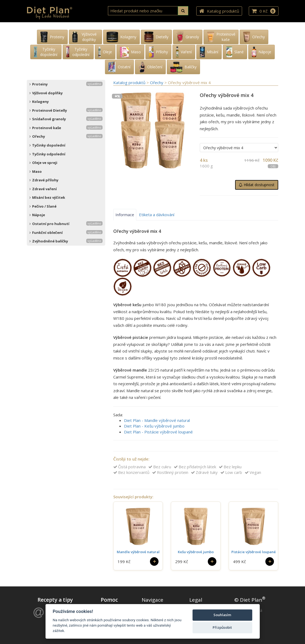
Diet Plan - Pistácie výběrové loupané (158, 432)
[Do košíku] (154, 561)
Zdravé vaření (43, 189)
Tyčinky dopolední (47, 145)
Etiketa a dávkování (157, 215)
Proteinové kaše (66, 128)
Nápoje (37, 215)
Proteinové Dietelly (66, 110)
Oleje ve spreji (43, 163)
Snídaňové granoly (66, 119)
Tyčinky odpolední (47, 154)
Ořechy (66, 136)
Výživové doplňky (46, 93)
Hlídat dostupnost (257, 185)
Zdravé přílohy (44, 180)
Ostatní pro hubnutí (66, 224)
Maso (36, 171)
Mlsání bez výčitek (47, 197)
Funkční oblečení (66, 233)
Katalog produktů (219, 11)
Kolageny (39, 102)
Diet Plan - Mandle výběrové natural (157, 420)
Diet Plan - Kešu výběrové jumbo (154, 426)
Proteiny (66, 84)
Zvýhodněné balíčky (66, 241)
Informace (125, 215)
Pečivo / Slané (43, 206)
